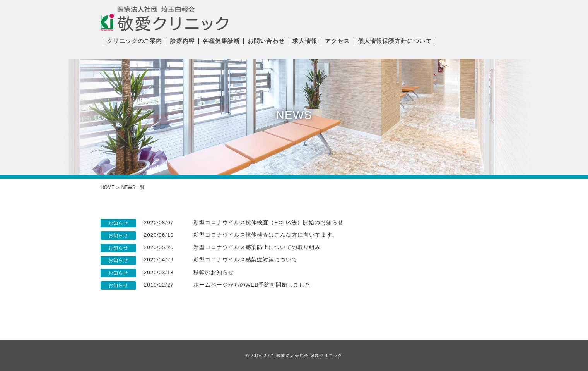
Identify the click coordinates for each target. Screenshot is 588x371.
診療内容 (183, 41)
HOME (108, 187)
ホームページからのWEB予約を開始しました (252, 285)
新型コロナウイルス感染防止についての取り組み (257, 247)
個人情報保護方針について (395, 41)
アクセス (337, 41)
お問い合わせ (266, 41)
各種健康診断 (221, 41)
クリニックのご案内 (134, 41)
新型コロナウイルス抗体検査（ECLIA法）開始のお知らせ (268, 222)
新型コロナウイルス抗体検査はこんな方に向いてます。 (266, 235)
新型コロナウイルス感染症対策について (245, 260)
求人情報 (305, 41)
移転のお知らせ (214, 272)
